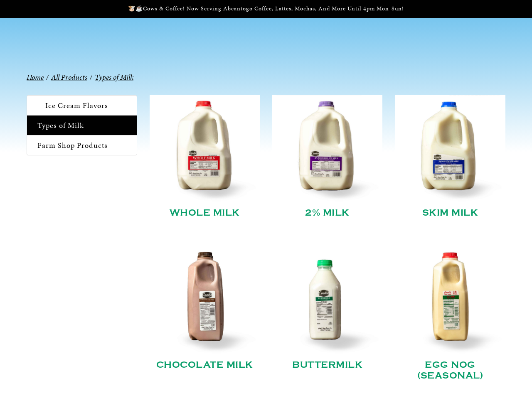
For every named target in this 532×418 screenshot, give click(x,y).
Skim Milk (450, 213)
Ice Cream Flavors (77, 105)
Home (35, 77)
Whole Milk (205, 213)
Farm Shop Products (73, 145)
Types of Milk (61, 125)
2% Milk (327, 213)
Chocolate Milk (205, 365)
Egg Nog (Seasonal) (450, 370)
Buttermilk (327, 365)
